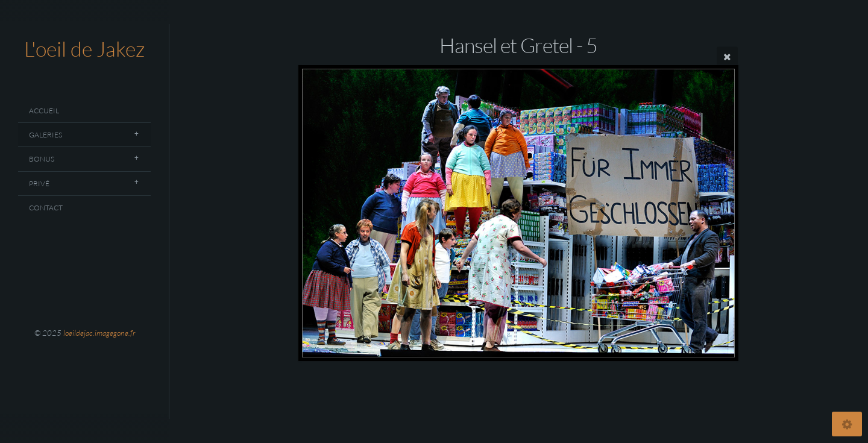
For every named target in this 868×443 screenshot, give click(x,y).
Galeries (46, 135)
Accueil (44, 111)
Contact (46, 208)
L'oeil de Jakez (84, 49)
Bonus (42, 159)
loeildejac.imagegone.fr (99, 333)
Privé (39, 184)
